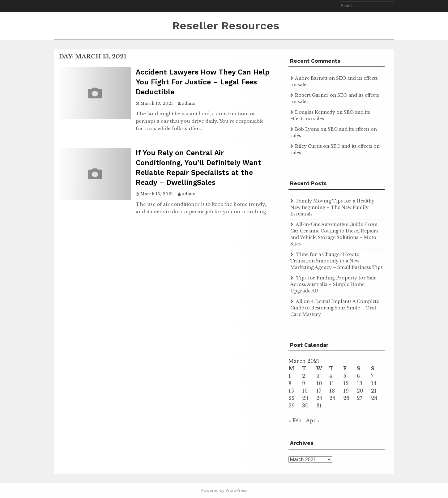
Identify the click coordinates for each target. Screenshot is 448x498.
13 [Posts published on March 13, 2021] (360, 383)
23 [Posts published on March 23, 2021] (305, 398)
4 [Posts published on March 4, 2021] (331, 376)
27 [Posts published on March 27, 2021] (360, 398)
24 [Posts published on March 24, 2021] (319, 398)
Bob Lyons (307, 129)
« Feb (295, 420)
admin (189, 103)
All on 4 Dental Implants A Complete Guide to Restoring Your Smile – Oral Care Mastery (335, 308)
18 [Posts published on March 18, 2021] (332, 391)
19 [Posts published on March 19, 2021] (346, 391)
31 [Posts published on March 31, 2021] (319, 406)
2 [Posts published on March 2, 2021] (304, 376)
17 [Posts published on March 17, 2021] (319, 391)
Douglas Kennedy (315, 112)
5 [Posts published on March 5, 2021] (345, 376)
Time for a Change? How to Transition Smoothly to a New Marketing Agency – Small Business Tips (337, 261)
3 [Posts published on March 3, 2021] (318, 376)
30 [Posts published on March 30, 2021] (305, 406)
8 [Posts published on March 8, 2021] (290, 383)
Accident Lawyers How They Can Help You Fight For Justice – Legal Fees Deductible (203, 82)
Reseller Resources (226, 26)
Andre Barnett (311, 78)
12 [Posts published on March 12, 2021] (346, 383)
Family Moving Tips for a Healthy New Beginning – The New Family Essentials (332, 207)
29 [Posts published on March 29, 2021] (292, 406)
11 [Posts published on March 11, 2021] (332, 383)
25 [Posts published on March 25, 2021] (332, 398)
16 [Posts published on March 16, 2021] (305, 391)
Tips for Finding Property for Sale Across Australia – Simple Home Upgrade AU (333, 284)
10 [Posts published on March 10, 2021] (319, 383)
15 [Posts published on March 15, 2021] (291, 391)
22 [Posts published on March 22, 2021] (292, 398)
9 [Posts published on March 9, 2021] (304, 383)
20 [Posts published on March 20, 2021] (360, 391)
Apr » (313, 420)
